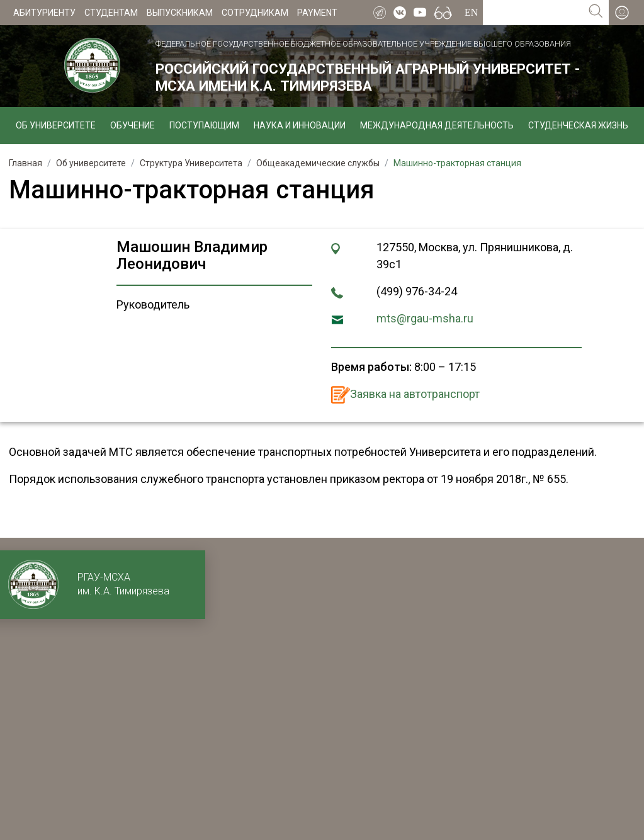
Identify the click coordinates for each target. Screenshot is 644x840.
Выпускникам (180, 13)
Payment (317, 13)
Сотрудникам (255, 13)
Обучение (133, 125)
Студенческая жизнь (578, 125)
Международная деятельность (437, 125)
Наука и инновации (300, 125)
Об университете (56, 125)
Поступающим (204, 125)
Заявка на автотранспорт (415, 394)
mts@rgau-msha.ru (425, 318)
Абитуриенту (44, 13)
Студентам (111, 13)
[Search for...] (533, 13)
